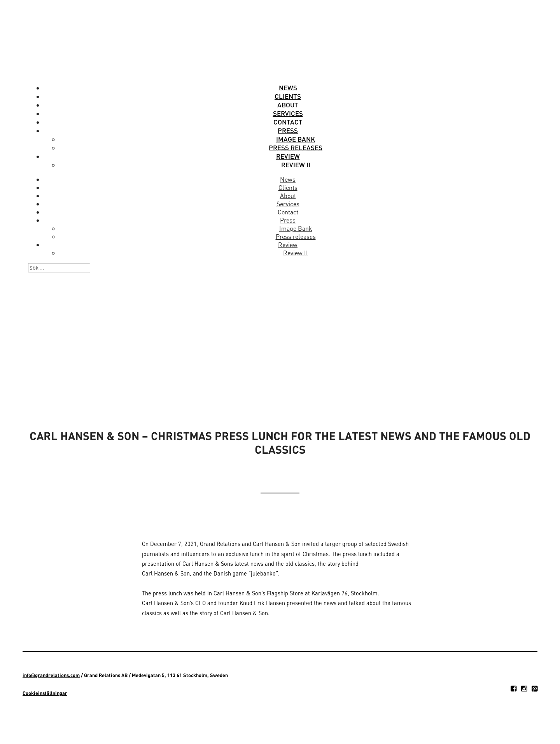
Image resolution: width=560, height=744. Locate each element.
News (288, 88)
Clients (288, 96)
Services (288, 113)
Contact (288, 122)
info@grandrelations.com (51, 675)
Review (288, 156)
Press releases (296, 147)
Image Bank (296, 139)
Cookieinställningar (45, 693)
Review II (296, 165)
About (288, 105)
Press (288, 130)
